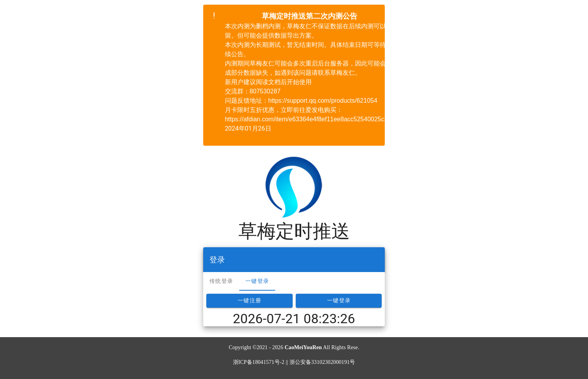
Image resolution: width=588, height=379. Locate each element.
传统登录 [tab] (221, 281)
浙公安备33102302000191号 (322, 362)
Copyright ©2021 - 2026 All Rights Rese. (294, 347)
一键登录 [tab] (257, 281)
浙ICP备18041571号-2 (259, 362)
